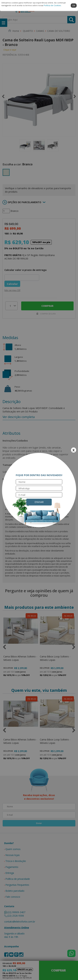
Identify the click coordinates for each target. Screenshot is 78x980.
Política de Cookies (52, 5)
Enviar (39, 502)
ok (74, 5)
